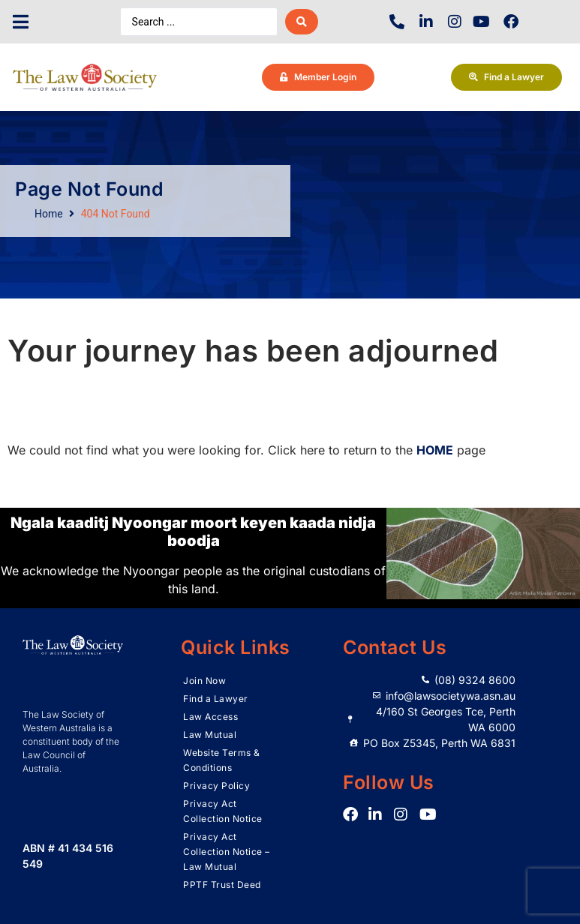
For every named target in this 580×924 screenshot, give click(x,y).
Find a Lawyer (216, 699)
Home (49, 214)
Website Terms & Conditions (222, 760)
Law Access (210, 717)
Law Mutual (210, 735)
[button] (21, 22)
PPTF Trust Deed (222, 885)
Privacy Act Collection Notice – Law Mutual (227, 852)
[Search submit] (302, 22)
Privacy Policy (216, 786)
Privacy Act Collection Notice (223, 811)
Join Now (204, 681)
